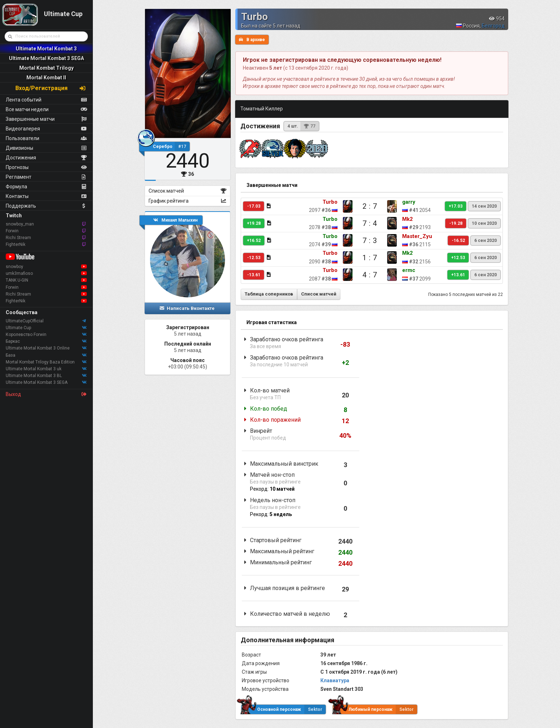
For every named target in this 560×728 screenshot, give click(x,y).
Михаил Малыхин (175, 220)
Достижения (46, 158)
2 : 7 (370, 206)
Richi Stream (46, 238)
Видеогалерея (46, 129)
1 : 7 (370, 258)
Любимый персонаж (375, 709)
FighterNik (46, 244)
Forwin (46, 231)
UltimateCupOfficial (46, 321)
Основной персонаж (284, 709)
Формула (46, 187)
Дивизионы (46, 148)
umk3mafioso (46, 273)
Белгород (493, 26)
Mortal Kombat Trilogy (46, 68)
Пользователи (46, 138)
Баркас (46, 341)
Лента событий (46, 100)
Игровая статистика (272, 322)
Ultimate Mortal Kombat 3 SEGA (46, 58)
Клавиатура (335, 680)
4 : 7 (370, 275)
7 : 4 (370, 223)
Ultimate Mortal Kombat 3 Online (46, 348)
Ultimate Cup (46, 328)
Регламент (46, 177)
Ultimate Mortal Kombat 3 (46, 49)
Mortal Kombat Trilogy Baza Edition (46, 362)
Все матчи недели (46, 109)
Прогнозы (46, 167)
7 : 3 (370, 241)
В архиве (252, 40)
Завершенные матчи (46, 119)
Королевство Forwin (46, 335)
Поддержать (46, 206)
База (46, 355)
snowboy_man (46, 224)
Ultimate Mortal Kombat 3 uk (46, 369)
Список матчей (188, 191)
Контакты (46, 196)
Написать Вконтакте (187, 308)
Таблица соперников (269, 294)
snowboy (46, 267)
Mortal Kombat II (46, 78)
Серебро (171, 147)
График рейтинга (188, 201)
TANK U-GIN (46, 280)
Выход (46, 394)
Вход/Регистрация (51, 88)
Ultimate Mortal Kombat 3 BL (46, 376)
